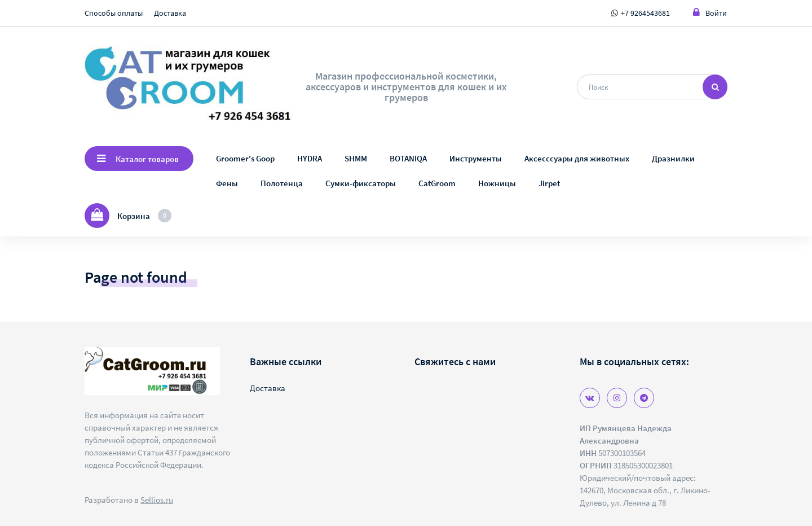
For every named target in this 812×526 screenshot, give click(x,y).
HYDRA (310, 158)
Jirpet (549, 183)
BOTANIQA (408, 158)
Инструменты (476, 158)
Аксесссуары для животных (577, 158)
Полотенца (282, 183)
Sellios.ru (157, 500)
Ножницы (497, 183)
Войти (710, 13)
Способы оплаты (114, 13)
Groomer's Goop (245, 158)
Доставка (170, 13)
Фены (227, 183)
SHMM (356, 158)
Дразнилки (673, 158)
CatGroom (437, 183)
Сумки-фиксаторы (361, 183)
